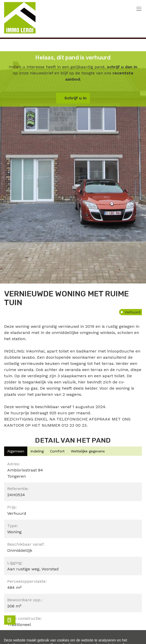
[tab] (16, 451)
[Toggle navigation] (139, 9)
